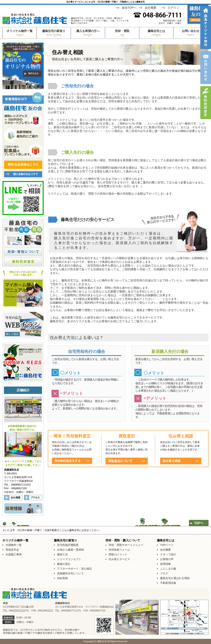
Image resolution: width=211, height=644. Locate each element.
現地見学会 (12, 550)
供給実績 (62, 578)
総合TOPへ (129, 8)
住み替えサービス (119, 559)
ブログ (164, 573)
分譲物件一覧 (14, 545)
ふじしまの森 (168, 569)
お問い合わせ (190, 33)
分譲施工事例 (14, 554)
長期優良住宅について (70, 573)
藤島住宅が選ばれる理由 (175, 578)
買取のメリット (118, 554)
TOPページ (167, 545)
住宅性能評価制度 (68, 545)
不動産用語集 (168, 583)
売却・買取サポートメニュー (126, 545)
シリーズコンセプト (69, 559)
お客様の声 (167, 559)
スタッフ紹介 (168, 554)
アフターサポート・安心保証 (74, 569)
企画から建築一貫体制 (70, 550)
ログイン (173, 8)
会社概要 (151, 8)
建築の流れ (64, 564)
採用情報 (165, 564)
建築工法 (62, 554)
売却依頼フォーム (119, 550)
